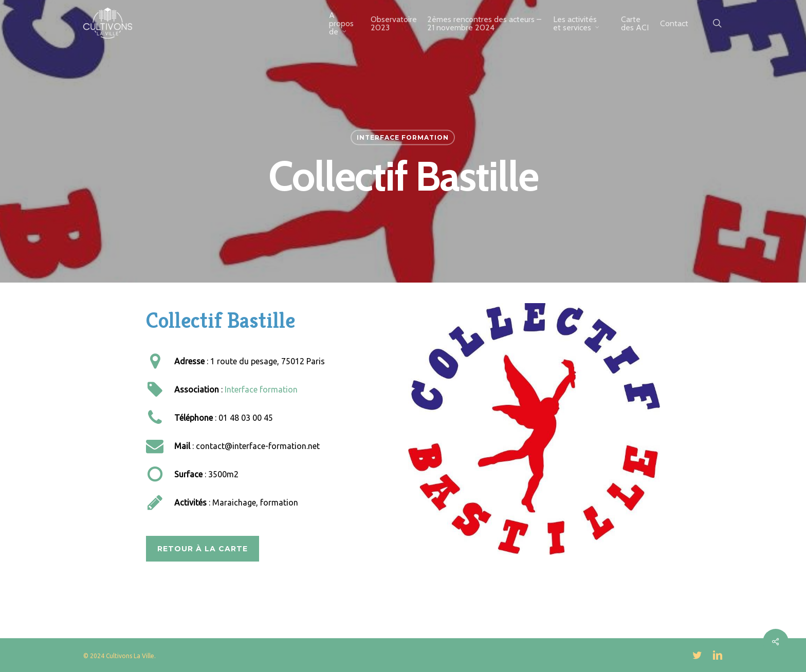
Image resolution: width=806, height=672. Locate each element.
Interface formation (261, 389)
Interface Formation (403, 137)
